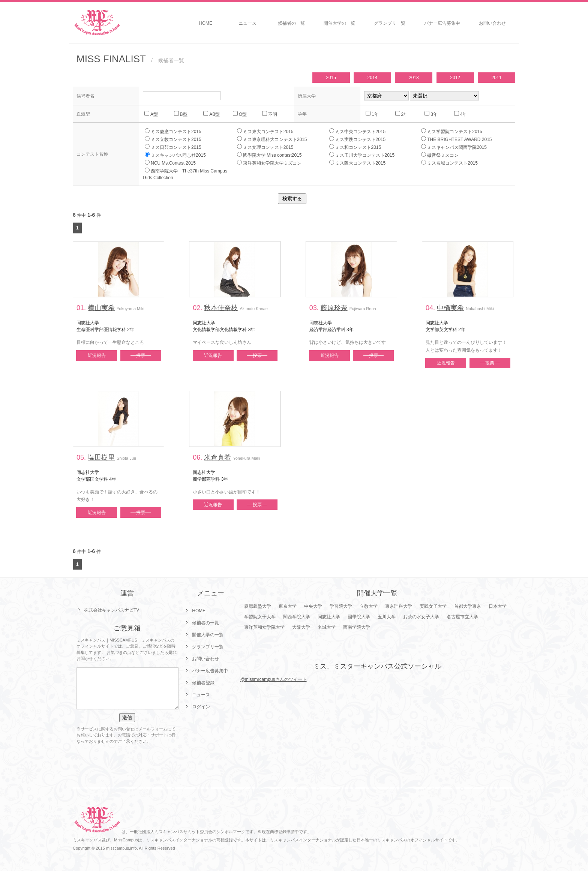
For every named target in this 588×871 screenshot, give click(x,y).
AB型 (211, 114)
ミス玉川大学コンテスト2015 (362, 155)
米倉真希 (217, 457)
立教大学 (369, 606)
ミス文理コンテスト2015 (265, 147)
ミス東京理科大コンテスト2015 (272, 139)
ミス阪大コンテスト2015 (358, 163)
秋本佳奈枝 (221, 308)
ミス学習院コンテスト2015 (452, 131)
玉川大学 (387, 617)
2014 (373, 78)
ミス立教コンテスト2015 (173, 139)
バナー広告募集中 (442, 23)
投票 (141, 355)
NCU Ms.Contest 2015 (170, 163)
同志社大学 (329, 617)
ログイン (201, 707)
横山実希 (101, 308)
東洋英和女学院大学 (264, 627)
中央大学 (313, 606)
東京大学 (288, 606)
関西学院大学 (297, 617)
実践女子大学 (433, 606)
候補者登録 (203, 683)
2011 (497, 78)
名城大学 (327, 627)
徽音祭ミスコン (440, 155)
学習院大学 (341, 606)
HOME (205, 23)
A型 (151, 114)
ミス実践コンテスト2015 (358, 139)
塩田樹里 (101, 457)
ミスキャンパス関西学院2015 (454, 147)
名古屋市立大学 (462, 617)
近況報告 (97, 355)
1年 (372, 114)
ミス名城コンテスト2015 (449, 163)
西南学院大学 (357, 627)
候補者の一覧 (291, 23)
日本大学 (498, 606)
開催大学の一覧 (339, 23)
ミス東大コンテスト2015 (265, 131)
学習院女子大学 (260, 617)
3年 (431, 114)
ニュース (247, 23)
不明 (270, 114)
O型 (240, 114)
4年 (461, 114)
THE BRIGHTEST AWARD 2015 (456, 139)
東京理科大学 (399, 606)
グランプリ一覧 (390, 23)
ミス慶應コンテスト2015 (173, 131)
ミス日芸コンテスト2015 (173, 147)
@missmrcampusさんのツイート (274, 679)
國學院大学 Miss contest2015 (269, 155)
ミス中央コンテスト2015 (358, 131)
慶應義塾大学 (258, 606)
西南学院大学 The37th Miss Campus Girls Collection (187, 174)
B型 (181, 114)
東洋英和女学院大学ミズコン (269, 163)
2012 (455, 78)
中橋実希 (450, 308)
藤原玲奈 (334, 308)
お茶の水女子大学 (421, 617)
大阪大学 (301, 627)
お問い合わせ (492, 23)
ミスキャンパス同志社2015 (175, 155)
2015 (331, 78)
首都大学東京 (468, 606)
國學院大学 (359, 617)
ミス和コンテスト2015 (355, 147)
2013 (414, 78)
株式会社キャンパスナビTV (112, 610)
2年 (402, 114)
